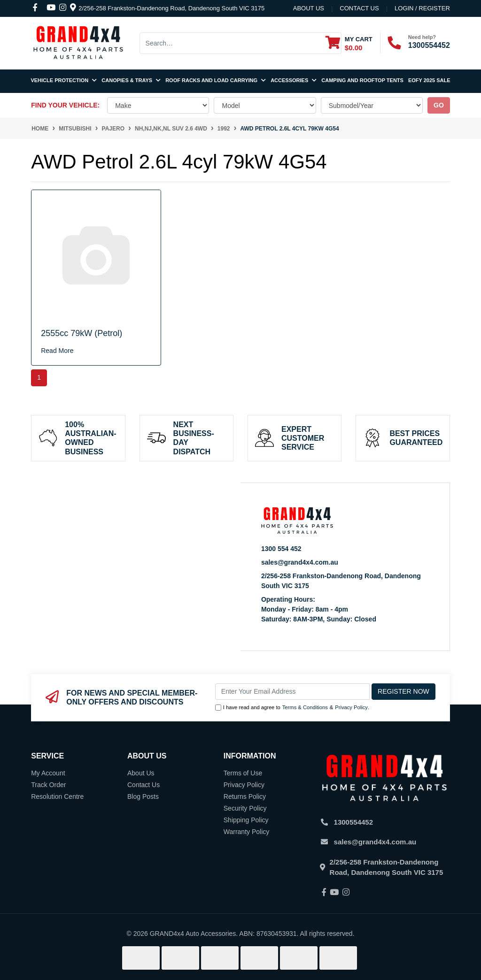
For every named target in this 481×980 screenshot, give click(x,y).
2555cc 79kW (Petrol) (81, 333)
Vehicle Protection (64, 80)
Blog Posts (143, 796)
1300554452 (429, 45)
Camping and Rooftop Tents (362, 80)
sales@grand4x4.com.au (300, 562)
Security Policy (245, 808)
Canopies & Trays (131, 80)
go (439, 105)
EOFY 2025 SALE (429, 80)
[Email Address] (292, 692)
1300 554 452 (281, 549)
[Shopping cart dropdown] (349, 43)
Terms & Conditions (305, 707)
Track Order (48, 785)
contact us (359, 8)
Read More (57, 351)
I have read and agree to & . (292, 708)
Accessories (294, 80)
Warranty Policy (247, 832)
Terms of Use (243, 773)
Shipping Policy (246, 820)
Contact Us (144, 785)
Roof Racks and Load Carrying (216, 80)
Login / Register (422, 8)
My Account (48, 773)
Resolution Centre (57, 796)
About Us (309, 8)
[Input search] (232, 43)
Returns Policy (245, 796)
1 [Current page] (39, 377)
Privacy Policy (351, 707)
